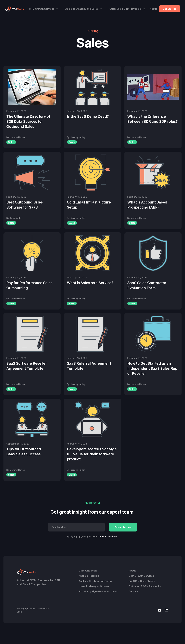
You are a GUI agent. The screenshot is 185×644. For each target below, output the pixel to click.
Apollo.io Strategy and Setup (82, 9)
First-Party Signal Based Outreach (98, 591)
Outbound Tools (88, 571)
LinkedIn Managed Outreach (95, 586)
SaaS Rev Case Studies (142, 581)
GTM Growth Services (42, 9)
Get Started (170, 9)
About (153, 9)
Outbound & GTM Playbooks (125, 9)
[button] (43, 9)
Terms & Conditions (108, 536)
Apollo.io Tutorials (89, 576)
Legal (20, 612)
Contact (133, 591)
